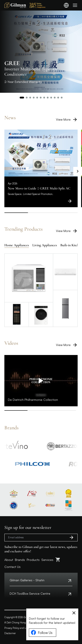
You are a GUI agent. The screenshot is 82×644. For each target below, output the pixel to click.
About (9, 560)
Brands (20, 560)
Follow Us (42, 633)
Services (47, 560)
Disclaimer (10, 633)
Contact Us (12, 567)
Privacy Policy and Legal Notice (21, 628)
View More (67, 120)
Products (33, 560)
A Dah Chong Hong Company (21, 623)
